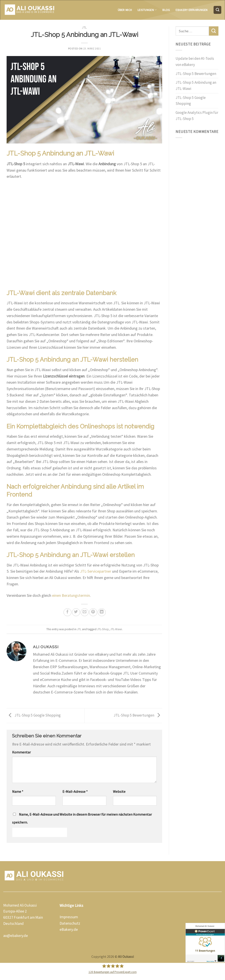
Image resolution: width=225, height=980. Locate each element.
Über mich (125, 10)
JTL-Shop (103, 629)
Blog (166, 10)
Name (18, 791)
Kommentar (21, 752)
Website (119, 791)
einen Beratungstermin (71, 595)
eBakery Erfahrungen (191, 10)
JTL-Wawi (116, 629)
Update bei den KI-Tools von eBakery (195, 62)
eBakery (66, 929)
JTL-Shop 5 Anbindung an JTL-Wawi (196, 85)
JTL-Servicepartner (96, 571)
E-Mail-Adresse (75, 791)
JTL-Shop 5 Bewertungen (138, 715)
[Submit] (214, 31)
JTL (84, 28)
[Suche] (217, 10)
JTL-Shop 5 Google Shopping (34, 715)
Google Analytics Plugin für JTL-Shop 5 (197, 116)
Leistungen (147, 10)
